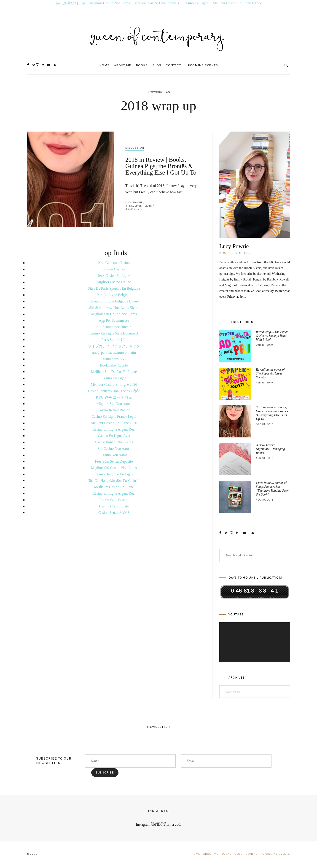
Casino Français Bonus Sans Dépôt (114, 391)
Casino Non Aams (114, 455)
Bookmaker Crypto (114, 365)
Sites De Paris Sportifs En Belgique (114, 288)
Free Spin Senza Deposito (114, 461)
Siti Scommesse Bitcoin (114, 327)
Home (104, 65)
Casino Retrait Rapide (114, 410)
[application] (255, 642)
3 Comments (134, 209)
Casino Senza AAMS (114, 513)
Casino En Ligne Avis (114, 436)
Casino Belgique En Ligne (114, 474)
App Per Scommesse (114, 320)
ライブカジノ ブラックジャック (114, 346)
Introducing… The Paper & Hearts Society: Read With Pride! (272, 336)
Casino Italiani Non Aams (114, 442)
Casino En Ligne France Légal (114, 416)
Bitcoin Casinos (114, 269)
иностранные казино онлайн (114, 352)
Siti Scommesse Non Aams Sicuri (114, 308)
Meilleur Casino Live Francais (157, 3)
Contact (173, 65)
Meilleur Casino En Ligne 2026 (114, 384)
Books (142, 65)
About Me (123, 65)
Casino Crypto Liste (114, 506)
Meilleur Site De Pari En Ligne (114, 372)
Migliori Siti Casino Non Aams (114, 314)
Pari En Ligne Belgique (114, 295)
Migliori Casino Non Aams (110, 3)
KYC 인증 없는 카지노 (114, 397)
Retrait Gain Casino (114, 500)
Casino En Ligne (196, 3)
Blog (157, 65)
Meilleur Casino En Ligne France (237, 3)
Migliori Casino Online (114, 282)
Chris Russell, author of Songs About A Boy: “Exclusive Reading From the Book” (273, 489)
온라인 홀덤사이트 (70, 3)
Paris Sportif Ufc (114, 340)
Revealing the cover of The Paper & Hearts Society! (270, 373)
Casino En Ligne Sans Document (114, 333)
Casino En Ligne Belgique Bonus (114, 301)
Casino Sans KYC (114, 359)
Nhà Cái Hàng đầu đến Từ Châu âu (114, 481)
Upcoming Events (202, 65)
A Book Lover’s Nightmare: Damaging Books (270, 449)
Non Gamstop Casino (114, 263)
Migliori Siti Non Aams (114, 404)
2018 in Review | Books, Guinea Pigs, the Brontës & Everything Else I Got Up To (161, 166)
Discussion (135, 148)
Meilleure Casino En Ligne (114, 487)
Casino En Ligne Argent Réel (114, 429)
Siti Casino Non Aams (114, 449)
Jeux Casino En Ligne (114, 276)
